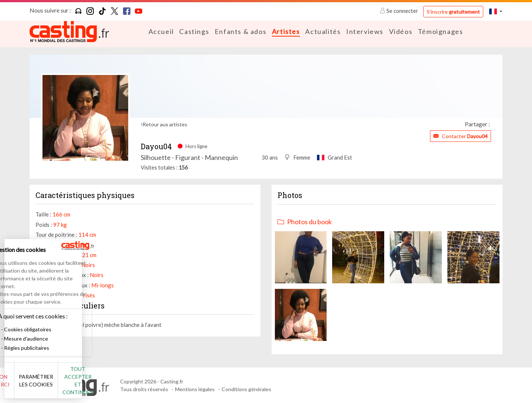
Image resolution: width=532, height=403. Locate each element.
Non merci (30, 384)
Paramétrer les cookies (82, 385)
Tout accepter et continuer (134, 384)
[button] (496, 11)
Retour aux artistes (165, 124)
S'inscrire (453, 12)
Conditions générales (246, 389)
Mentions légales (195, 389)
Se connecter (400, 11)
